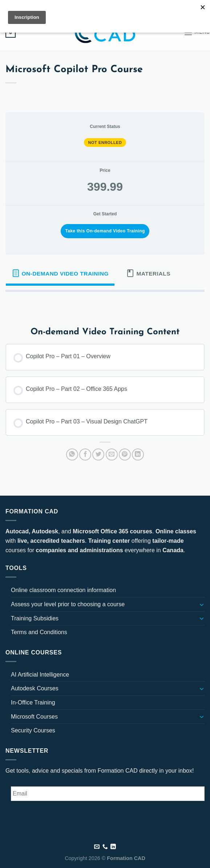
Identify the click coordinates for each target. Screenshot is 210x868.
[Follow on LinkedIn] (59, 7)
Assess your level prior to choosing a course (68, 604)
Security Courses (33, 730)
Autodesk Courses (35, 688)
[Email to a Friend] (112, 454)
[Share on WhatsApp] (72, 454)
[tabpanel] (105, 303)
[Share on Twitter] (98, 454)
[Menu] (197, 32)
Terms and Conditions (39, 632)
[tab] (60, 273)
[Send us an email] (52, 7)
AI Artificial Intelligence (40, 675)
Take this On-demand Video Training (105, 231)
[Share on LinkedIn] (138, 454)
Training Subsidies (35, 618)
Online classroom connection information (63, 590)
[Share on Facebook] (85, 454)
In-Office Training (33, 702)
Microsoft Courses (34, 717)
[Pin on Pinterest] (125, 454)
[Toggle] (202, 604)
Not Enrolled (105, 142)
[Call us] (105, 847)
